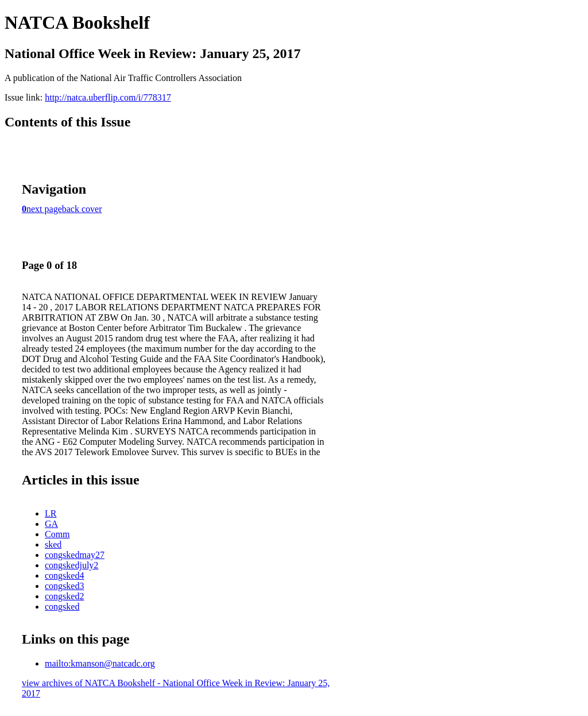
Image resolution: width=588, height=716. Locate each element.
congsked (62, 607)
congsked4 (64, 576)
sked (53, 544)
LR (51, 513)
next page (44, 209)
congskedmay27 (75, 555)
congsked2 (64, 596)
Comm (57, 534)
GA (51, 524)
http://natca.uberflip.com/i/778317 (108, 97)
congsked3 (64, 586)
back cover (82, 209)
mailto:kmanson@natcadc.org (100, 663)
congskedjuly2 (71, 565)
